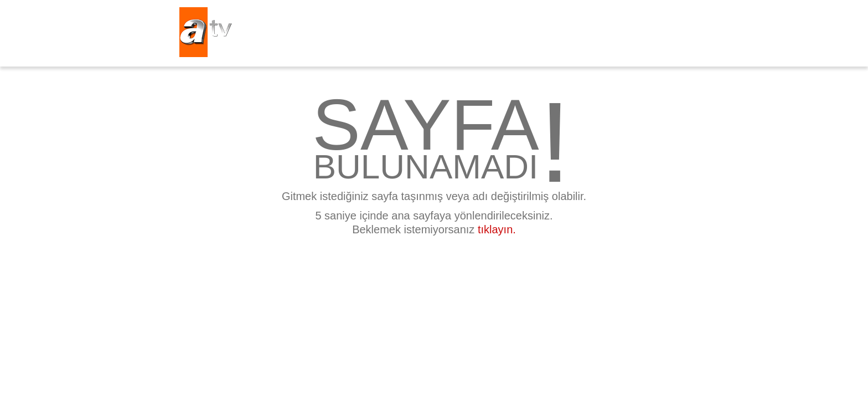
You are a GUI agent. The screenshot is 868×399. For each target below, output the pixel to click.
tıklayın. (497, 229)
